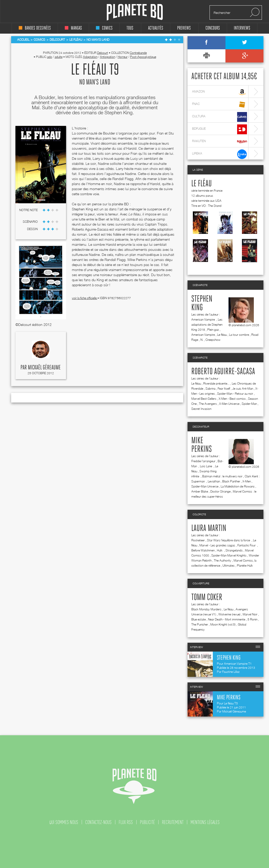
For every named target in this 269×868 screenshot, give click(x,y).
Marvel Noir (250, 614)
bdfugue (220, 129)
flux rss (126, 822)
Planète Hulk (245, 565)
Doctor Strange (220, 491)
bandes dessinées (35, 28)
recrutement (173, 822)
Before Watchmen (203, 550)
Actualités (156, 28)
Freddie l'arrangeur (203, 461)
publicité (147, 822)
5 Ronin (252, 619)
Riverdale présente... (216, 383)
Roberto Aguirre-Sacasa (223, 372)
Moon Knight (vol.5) (223, 624)
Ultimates (229, 565)
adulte (59, 57)
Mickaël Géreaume (44, 368)
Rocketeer (198, 540)
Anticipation (108, 57)
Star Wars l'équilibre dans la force (229, 540)
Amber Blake (200, 491)
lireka (220, 154)
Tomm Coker (207, 597)
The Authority (223, 560)
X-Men (247, 481)
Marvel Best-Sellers (204, 399)
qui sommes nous (64, 822)
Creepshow (213, 340)
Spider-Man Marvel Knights (229, 555)
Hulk (220, 550)
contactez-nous (98, 822)
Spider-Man (249, 404)
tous (130, 28)
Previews (184, 28)
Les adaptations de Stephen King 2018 (207, 325)
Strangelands (234, 550)
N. (202, 340)
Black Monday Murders (206, 609)
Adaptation (90, 57)
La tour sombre (239, 335)
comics (104, 28)
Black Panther (231, 481)
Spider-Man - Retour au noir (235, 394)
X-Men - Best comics (232, 399)
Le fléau (202, 184)
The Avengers (208, 404)
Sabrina (210, 388)
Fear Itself (224, 388)
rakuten (220, 142)
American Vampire (203, 319)
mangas (73, 28)
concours (213, 28)
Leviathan (214, 481)
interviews (242, 28)
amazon (220, 92)
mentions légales (205, 822)
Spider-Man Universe (205, 486)
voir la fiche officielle (85, 298)
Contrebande (138, 53)
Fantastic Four (247, 545)
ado (50, 57)
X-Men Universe (229, 404)
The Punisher (200, 624)
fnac (220, 105)
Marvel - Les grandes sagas (217, 545)
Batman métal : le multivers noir (222, 476)
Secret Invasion (201, 409)
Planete (135, 12)
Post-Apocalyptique (143, 57)
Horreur (123, 57)
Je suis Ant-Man (243, 388)
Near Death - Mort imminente (227, 619)
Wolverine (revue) (229, 614)
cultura (220, 117)
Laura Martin (209, 528)
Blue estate (199, 619)
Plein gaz (213, 330)
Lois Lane (206, 466)
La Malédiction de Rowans (238, 486)
